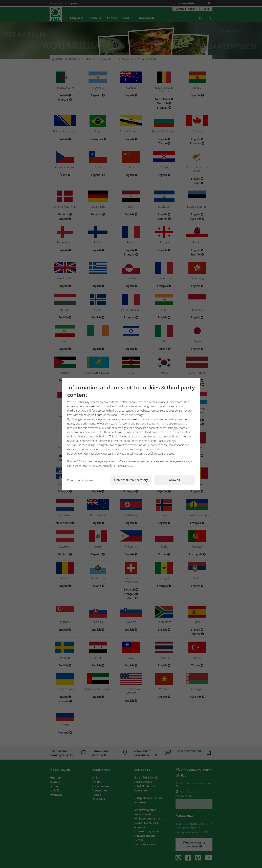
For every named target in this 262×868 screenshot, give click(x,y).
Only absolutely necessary (131, 480)
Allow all (174, 480)
